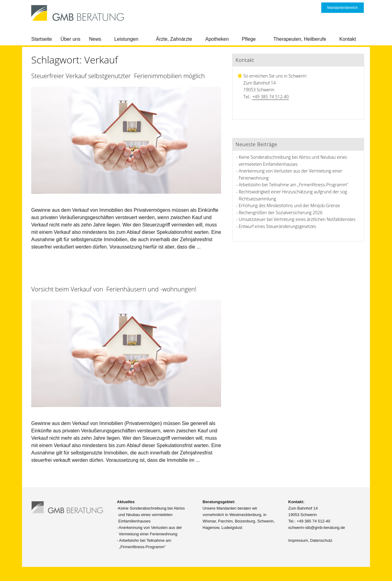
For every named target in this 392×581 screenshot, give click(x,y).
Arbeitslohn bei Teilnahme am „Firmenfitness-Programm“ (294, 185)
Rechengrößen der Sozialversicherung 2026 (281, 213)
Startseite (42, 39)
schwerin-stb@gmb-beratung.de (317, 528)
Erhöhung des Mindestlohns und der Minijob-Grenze (290, 205)
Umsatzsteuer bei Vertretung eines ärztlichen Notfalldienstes (297, 219)
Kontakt (348, 39)
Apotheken (217, 39)
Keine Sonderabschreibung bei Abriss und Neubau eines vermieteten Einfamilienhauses (151, 515)
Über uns (71, 39)
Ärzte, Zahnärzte (174, 39)
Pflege (249, 39)
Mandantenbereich (343, 8)
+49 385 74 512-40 (270, 97)
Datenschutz (321, 540)
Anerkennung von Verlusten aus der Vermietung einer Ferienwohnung (151, 531)
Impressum (298, 540)
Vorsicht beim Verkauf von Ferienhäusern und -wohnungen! (114, 289)
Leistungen (126, 39)
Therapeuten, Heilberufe (300, 39)
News (95, 39)
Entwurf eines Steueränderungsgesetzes (278, 226)
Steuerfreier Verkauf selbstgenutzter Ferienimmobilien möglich (118, 76)
